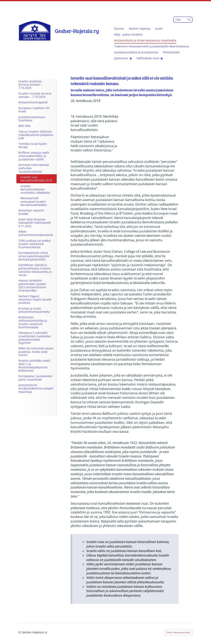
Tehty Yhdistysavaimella (178, 632)
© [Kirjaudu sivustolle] (20, 632)
